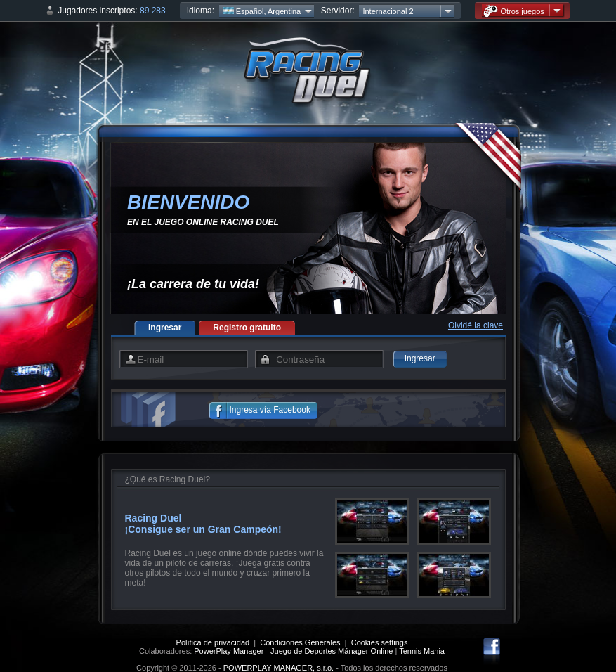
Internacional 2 (388, 11)
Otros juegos (513, 11)
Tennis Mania (422, 651)
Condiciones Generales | (305, 642)
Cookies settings (380, 642)
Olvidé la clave (476, 325)
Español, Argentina (262, 11)
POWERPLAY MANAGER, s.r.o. (278, 668)
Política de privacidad (213, 642)
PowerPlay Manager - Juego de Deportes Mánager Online (293, 651)
